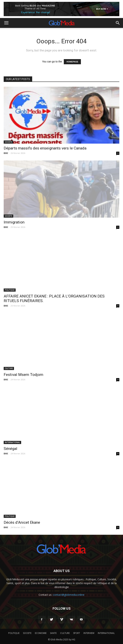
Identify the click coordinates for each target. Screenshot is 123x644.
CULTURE (9, 368)
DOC (6, 153)
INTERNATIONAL (12, 442)
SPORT (77, 633)
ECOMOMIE (41, 633)
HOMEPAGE (72, 62)
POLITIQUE (10, 290)
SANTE (53, 633)
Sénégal (10, 449)
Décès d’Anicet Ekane (22, 522)
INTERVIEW (89, 633)
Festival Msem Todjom (23, 375)
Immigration (14, 222)
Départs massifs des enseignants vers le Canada (45, 148)
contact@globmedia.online (69, 595)
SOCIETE (8, 142)
